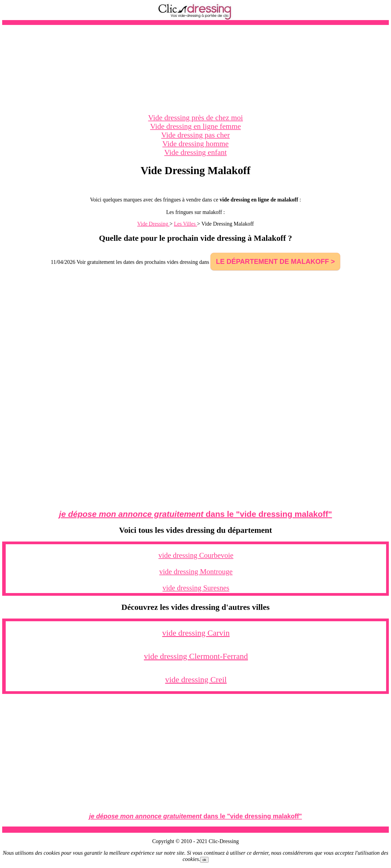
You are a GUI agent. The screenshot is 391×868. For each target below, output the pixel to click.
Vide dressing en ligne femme (195, 126)
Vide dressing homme (195, 144)
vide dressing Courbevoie (196, 555)
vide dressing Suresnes (196, 588)
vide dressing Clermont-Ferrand (196, 656)
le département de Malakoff (272, 261)
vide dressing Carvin (196, 633)
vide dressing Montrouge (196, 572)
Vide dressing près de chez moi (196, 118)
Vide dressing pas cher (196, 135)
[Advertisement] (195, 69)
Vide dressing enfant (195, 152)
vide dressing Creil (196, 679)
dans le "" (195, 514)
